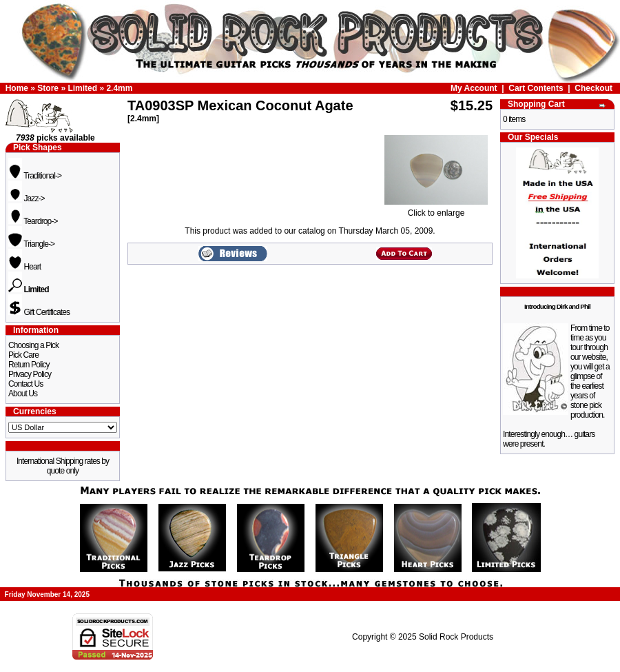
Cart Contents (536, 88)
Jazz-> (27, 198)
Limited (82, 88)
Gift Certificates (39, 312)
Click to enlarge (436, 209)
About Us (23, 394)
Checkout (593, 88)
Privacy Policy (30, 374)
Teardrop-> (33, 221)
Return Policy (29, 365)
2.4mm (119, 88)
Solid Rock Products (456, 637)
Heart (24, 267)
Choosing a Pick (33, 345)
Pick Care (23, 355)
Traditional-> (35, 176)
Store (48, 88)
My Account (474, 88)
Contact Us (25, 384)
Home (17, 88)
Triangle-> (31, 244)
